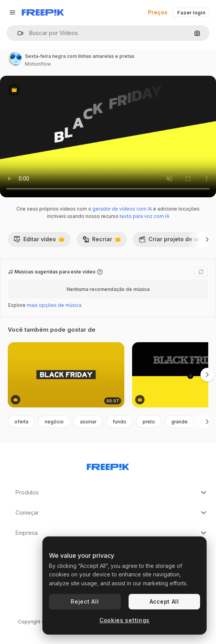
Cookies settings (125, 620)
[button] (17, 33)
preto (149, 422)
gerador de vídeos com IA (122, 209)
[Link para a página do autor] (15, 59)
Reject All (85, 601)
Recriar (101, 241)
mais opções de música (54, 305)
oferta (21, 422)
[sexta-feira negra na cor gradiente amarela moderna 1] (66, 375)
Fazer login (191, 12)
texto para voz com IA (145, 216)
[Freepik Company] (108, 465)
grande (179, 422)
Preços (158, 12)
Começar (112, 513)
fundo (119, 422)
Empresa (112, 533)
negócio (54, 422)
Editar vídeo (39, 241)
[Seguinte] (207, 239)
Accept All (164, 601)
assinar (88, 422)
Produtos (112, 493)
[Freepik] (43, 12)
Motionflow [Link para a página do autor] (38, 64)
